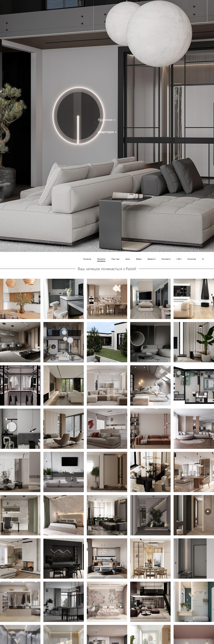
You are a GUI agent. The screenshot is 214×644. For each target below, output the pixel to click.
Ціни (128, 259)
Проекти (101, 259)
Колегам (192, 259)
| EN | (179, 259)
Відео (139, 259)
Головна (87, 259)
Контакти (166, 259)
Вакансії (152, 259)
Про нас (115, 259)
